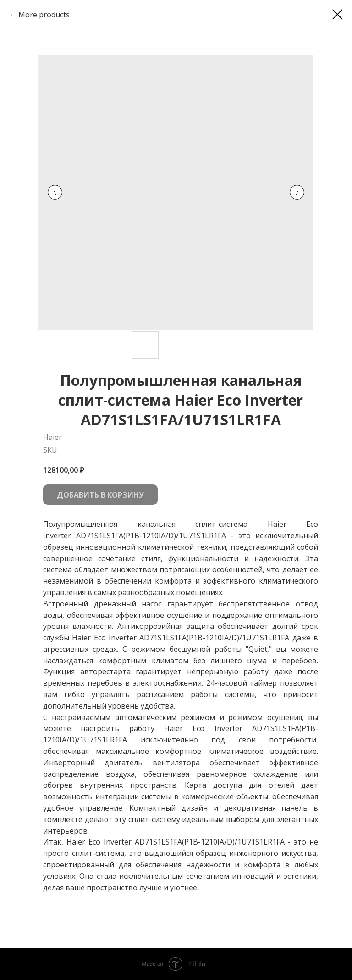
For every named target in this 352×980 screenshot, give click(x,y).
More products (44, 15)
